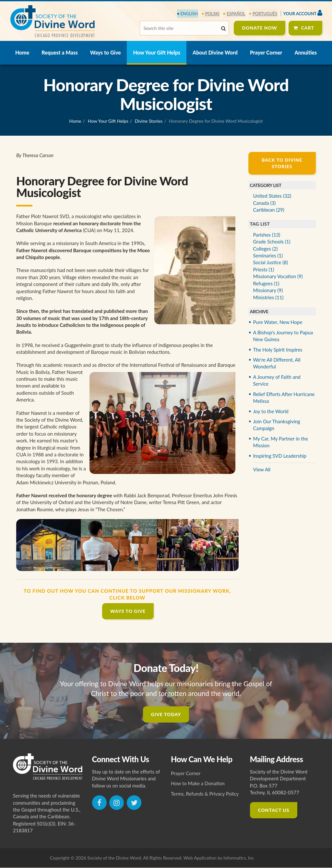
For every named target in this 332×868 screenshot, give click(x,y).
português (265, 14)
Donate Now (259, 28)
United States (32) (272, 196)
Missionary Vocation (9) (278, 277)
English (190, 14)
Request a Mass (60, 53)
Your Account (303, 13)
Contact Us (274, 810)
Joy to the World (271, 411)
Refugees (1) (266, 284)
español (236, 14)
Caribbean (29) (269, 210)
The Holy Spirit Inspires (278, 350)
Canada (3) (265, 203)
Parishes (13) (267, 235)
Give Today (166, 714)
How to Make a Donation (198, 784)
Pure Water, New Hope (278, 322)
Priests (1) (264, 270)
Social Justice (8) (271, 263)
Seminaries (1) (268, 256)
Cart (308, 28)
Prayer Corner (266, 53)
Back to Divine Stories (282, 163)
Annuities (306, 53)
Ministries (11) (268, 297)
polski (213, 14)
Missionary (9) (268, 291)
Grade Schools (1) (272, 242)
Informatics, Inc (239, 858)
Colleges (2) (266, 249)
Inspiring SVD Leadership (280, 456)
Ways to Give (106, 53)
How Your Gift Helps (157, 53)
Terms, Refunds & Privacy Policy (205, 794)
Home (22, 53)
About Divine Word (215, 53)
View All (262, 470)
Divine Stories (149, 121)
